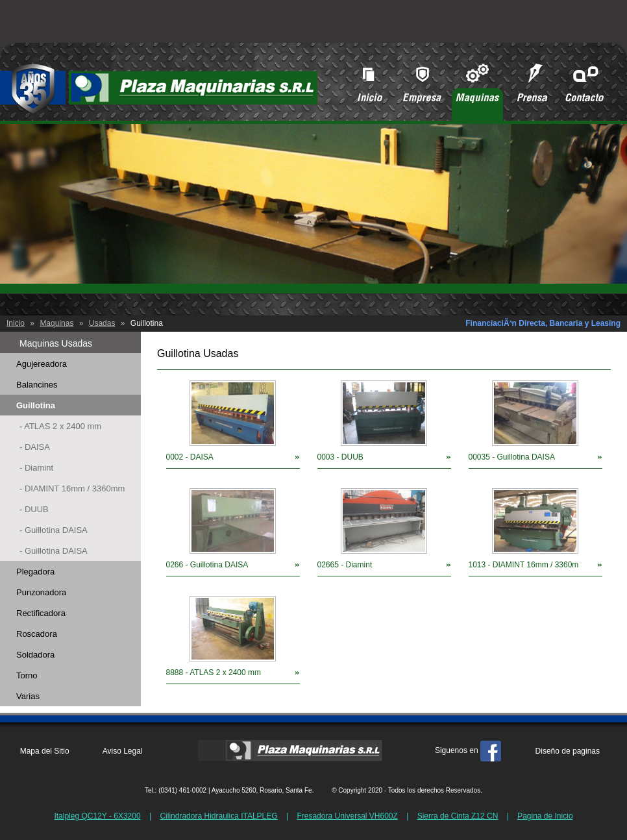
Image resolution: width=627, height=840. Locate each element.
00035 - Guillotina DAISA (512, 457)
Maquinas (56, 323)
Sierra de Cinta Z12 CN (458, 816)
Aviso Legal (123, 751)
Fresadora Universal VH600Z (347, 816)
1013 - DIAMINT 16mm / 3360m (524, 565)
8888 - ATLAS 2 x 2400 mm (214, 673)
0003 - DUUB (340, 457)
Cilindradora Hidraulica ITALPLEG (218, 816)
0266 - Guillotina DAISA (207, 565)
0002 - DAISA (190, 457)
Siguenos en (468, 750)
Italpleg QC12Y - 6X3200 (97, 816)
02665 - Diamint (345, 565)
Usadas (102, 323)
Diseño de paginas (568, 751)
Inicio (16, 323)
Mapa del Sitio (45, 751)
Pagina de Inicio (545, 816)
